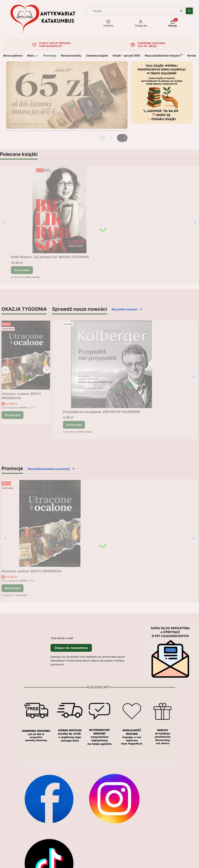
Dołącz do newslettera (71, 648)
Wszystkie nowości (127, 309)
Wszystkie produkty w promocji (51, 469)
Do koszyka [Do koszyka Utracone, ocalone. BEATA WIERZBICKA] (13, 415)
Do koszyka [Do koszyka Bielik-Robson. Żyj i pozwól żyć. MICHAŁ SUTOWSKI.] (22, 270)
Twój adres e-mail (62, 638)
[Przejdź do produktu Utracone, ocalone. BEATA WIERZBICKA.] (26, 355)
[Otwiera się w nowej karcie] (49, 799)
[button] (189, 11)
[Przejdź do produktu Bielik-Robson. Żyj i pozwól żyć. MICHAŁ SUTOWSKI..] (59, 209)
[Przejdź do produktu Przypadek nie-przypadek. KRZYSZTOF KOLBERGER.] (112, 364)
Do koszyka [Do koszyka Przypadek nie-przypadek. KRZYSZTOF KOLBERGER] (74, 425)
